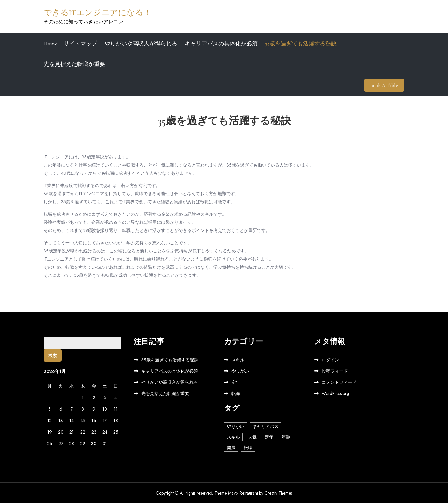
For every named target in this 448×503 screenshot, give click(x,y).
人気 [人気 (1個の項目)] (252, 436)
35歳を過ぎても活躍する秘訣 (301, 44)
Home (50, 44)
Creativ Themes (278, 493)
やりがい (240, 371)
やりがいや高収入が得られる (141, 44)
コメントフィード (339, 382)
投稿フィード (335, 371)
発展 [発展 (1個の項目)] (231, 447)
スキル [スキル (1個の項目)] (233, 436)
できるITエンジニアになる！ (98, 13)
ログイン (330, 360)
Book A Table (384, 85)
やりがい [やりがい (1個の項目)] (236, 426)
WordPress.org (335, 393)
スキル (238, 360)
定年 (236, 382)
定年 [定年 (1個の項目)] (269, 436)
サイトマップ (80, 44)
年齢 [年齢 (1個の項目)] (286, 436)
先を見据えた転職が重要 (74, 64)
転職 (236, 393)
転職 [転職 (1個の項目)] (248, 447)
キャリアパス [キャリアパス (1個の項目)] (265, 426)
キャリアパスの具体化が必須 (221, 44)
